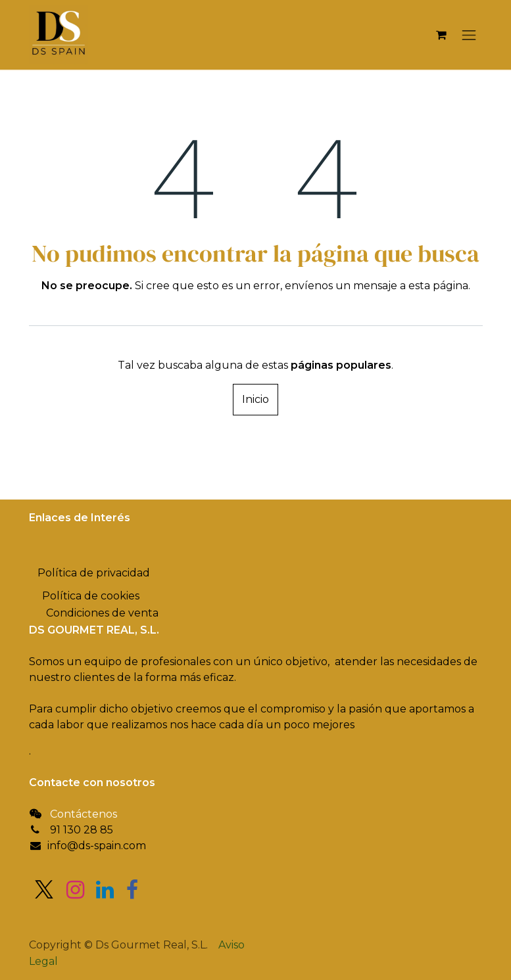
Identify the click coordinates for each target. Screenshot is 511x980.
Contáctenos (84, 814)
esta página (438, 286)
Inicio (256, 399)
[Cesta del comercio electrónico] (441, 35)
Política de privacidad (94, 573)
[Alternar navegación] (469, 35)
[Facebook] (132, 890)
